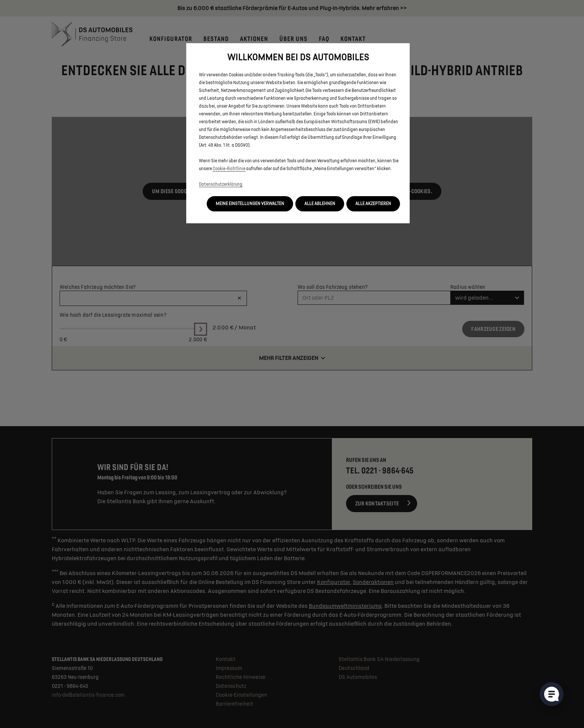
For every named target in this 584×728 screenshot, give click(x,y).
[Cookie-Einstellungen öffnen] (552, 694)
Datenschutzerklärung (221, 184)
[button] (250, 204)
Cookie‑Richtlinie (229, 169)
